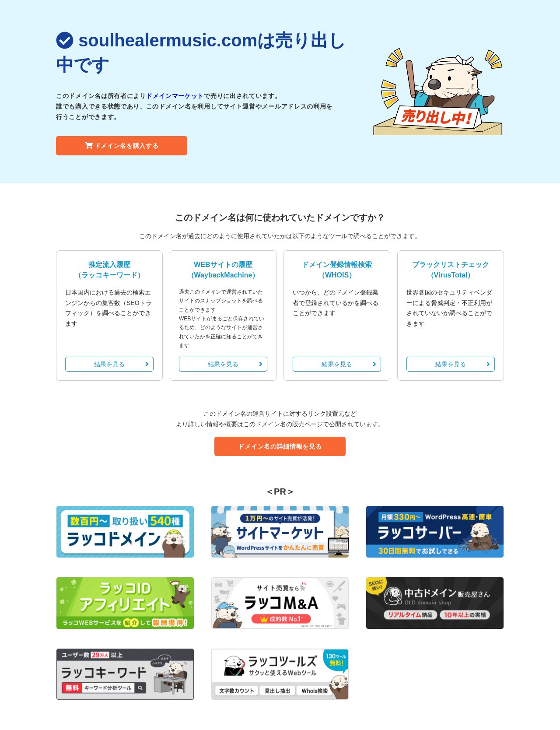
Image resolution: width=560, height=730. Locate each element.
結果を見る (121, 364)
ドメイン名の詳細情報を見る (280, 446)
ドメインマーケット (175, 96)
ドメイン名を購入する (122, 146)
